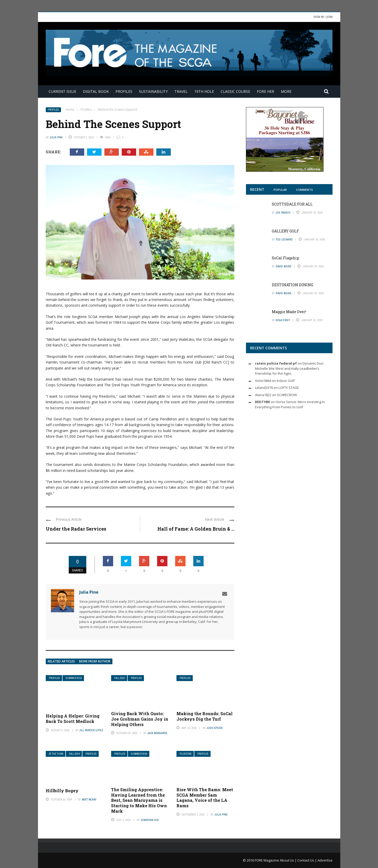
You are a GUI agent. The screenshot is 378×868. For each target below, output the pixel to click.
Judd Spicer (214, 728)
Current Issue (62, 91)
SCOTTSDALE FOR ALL (292, 204)
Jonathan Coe (150, 820)
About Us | (289, 860)
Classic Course (235, 91)
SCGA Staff (283, 320)
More (286, 91)
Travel (181, 91)
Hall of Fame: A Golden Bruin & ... (196, 529)
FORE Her (265, 91)
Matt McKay (89, 799)
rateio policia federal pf (276, 363)
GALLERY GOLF (285, 231)
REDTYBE (263, 402)
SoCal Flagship (286, 258)
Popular (280, 190)
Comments (304, 190)
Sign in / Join (323, 17)
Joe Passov (283, 213)
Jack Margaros (157, 733)
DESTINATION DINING (292, 285)
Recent (257, 189)
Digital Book (96, 91)
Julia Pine (56, 137)
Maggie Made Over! (289, 312)
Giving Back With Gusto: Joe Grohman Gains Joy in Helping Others (140, 719)
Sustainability (153, 91)
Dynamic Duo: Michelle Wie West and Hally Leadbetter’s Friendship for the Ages (290, 368)
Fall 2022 (120, 678)
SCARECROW (287, 395)
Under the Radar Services (76, 529)
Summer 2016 (139, 754)
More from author (95, 661)
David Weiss (284, 266)
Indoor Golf (286, 381)
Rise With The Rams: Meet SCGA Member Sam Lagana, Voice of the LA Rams (205, 798)
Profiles (124, 91)
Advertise (325, 860)
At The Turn (56, 754)
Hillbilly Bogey (62, 791)
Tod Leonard (284, 239)
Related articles (61, 661)
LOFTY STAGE (289, 388)
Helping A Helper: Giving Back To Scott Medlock (73, 719)
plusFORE (186, 754)
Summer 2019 (74, 678)
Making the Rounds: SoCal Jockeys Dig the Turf (205, 716)
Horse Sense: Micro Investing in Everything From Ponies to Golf (290, 404)
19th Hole (204, 91)
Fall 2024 (74, 754)
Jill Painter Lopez (91, 730)
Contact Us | (307, 860)
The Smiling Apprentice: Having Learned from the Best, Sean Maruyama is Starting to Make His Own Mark (139, 800)
